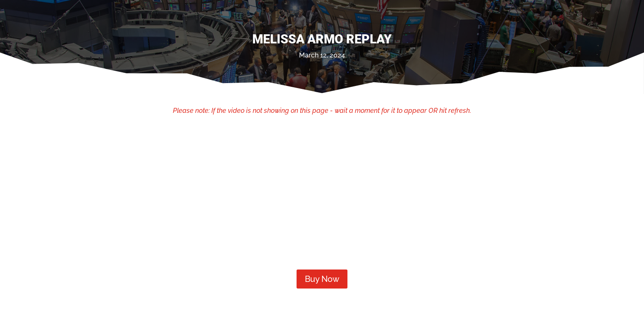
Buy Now (322, 279)
